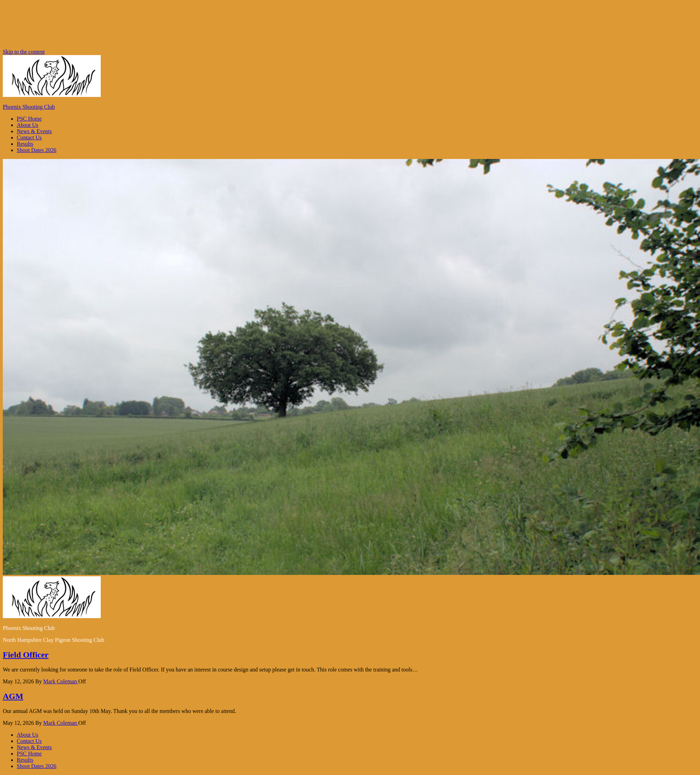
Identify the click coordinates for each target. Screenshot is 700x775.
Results (25, 144)
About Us (28, 125)
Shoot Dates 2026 (37, 150)
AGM (13, 696)
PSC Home (29, 119)
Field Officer (26, 655)
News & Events (34, 131)
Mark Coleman (61, 681)
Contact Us (29, 138)
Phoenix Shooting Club (29, 107)
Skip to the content (24, 52)
